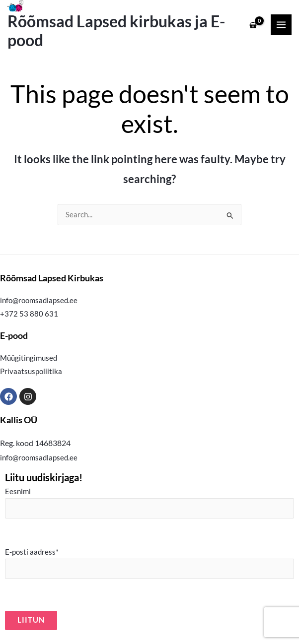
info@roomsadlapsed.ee (39, 300)
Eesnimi (149, 503)
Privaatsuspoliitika (31, 371)
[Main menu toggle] (281, 25)
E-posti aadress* (149, 563)
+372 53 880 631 (29, 314)
